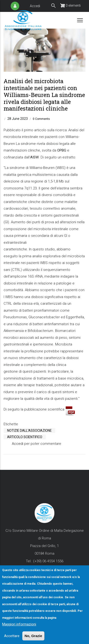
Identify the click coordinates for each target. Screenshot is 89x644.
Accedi (35, 6)
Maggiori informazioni (19, 631)
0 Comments (41, 119)
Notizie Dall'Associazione (29, 431)
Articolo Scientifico (25, 437)
